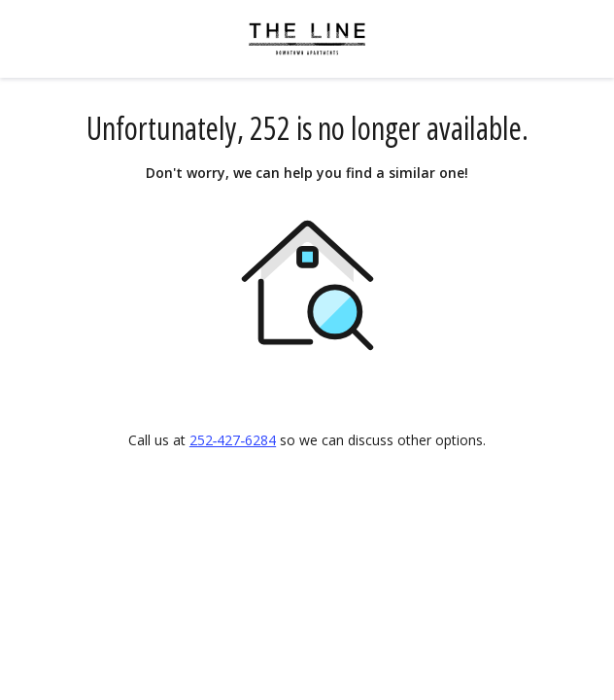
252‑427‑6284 (233, 440)
